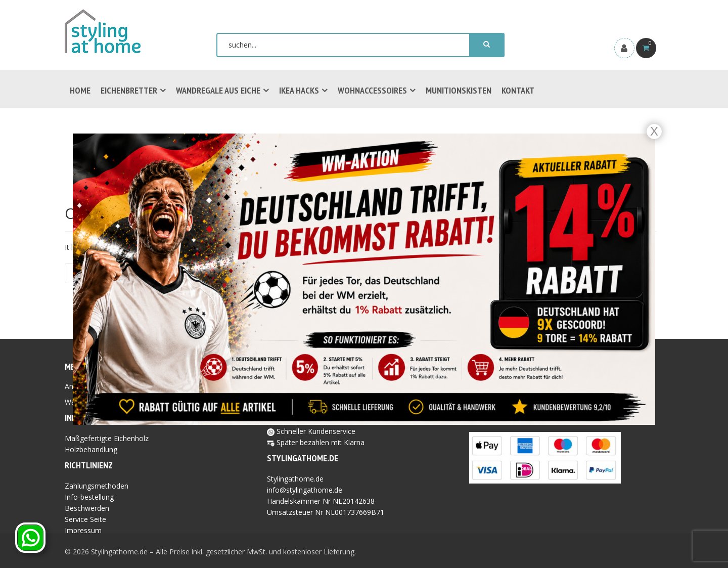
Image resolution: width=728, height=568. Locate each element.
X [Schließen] (654, 131)
